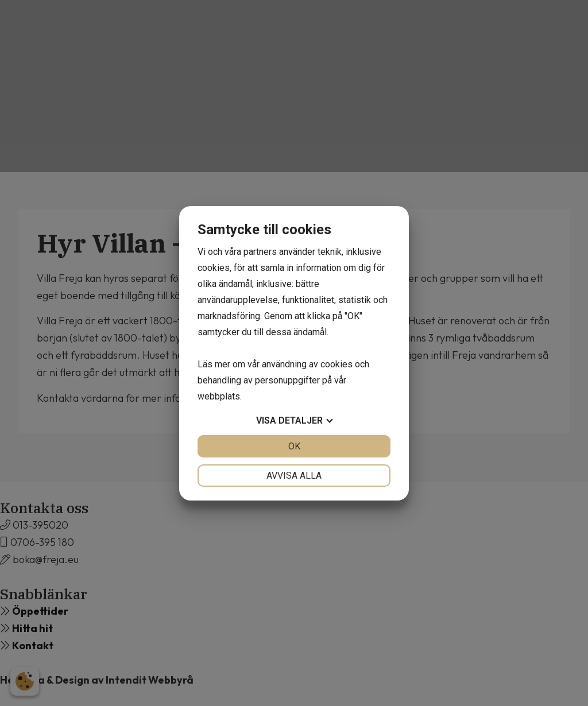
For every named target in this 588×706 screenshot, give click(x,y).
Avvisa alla (294, 476)
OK (294, 446)
